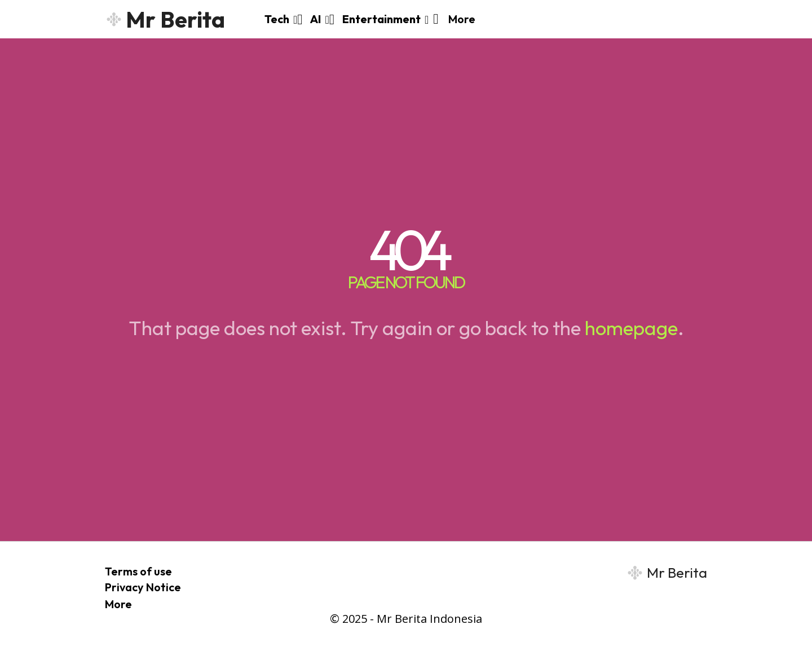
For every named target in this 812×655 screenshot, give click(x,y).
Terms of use (138, 571)
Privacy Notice (143, 587)
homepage (631, 328)
